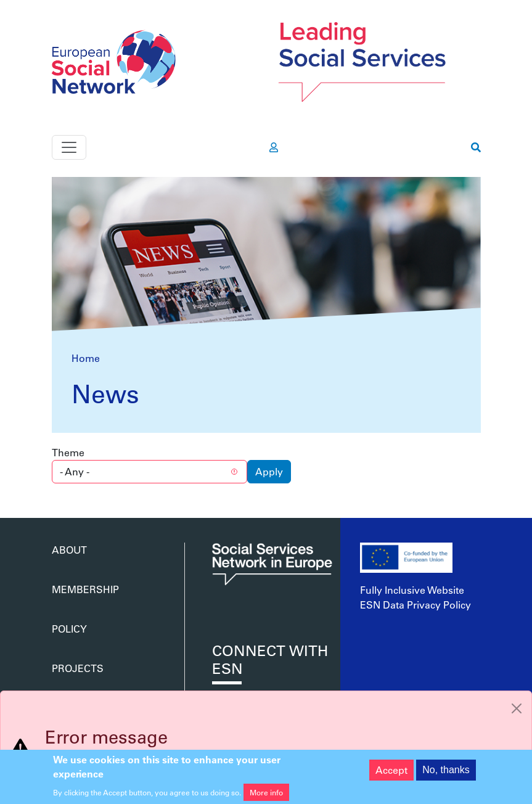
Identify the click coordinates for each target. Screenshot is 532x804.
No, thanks (446, 773)
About (69, 550)
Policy (69, 629)
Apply (269, 471)
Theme (68, 452)
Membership (85, 589)
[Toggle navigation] (69, 147)
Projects (78, 668)
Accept (391, 773)
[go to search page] (476, 147)
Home (86, 358)
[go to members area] (274, 147)
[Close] (517, 708)
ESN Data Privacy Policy (415, 605)
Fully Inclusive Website (412, 590)
